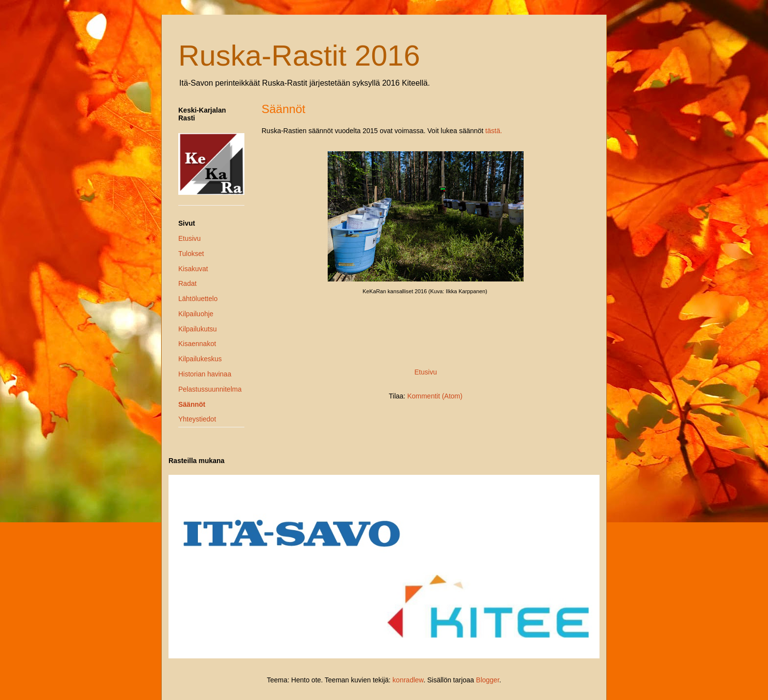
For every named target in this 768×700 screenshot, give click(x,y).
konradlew (408, 680)
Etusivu (426, 372)
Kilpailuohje (196, 314)
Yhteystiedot (197, 419)
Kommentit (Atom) (435, 396)
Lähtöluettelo (198, 299)
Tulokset (191, 254)
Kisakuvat (193, 269)
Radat (187, 283)
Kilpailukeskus (200, 359)
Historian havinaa (205, 374)
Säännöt (192, 404)
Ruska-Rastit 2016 (299, 56)
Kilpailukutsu (198, 329)
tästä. (494, 131)
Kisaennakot (197, 344)
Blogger (488, 680)
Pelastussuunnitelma (210, 389)
